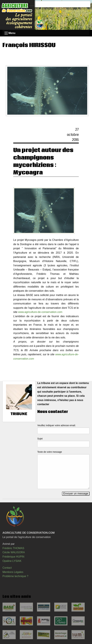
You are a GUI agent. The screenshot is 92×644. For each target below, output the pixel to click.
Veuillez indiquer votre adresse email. (57, 425)
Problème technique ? (15, 576)
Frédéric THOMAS (13, 548)
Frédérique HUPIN (13, 557)
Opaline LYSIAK (12, 561)
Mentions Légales (13, 572)
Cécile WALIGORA (14, 552)
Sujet (40, 439)
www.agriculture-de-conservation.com (40, 312)
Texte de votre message (50, 452)
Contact (7, 568)
